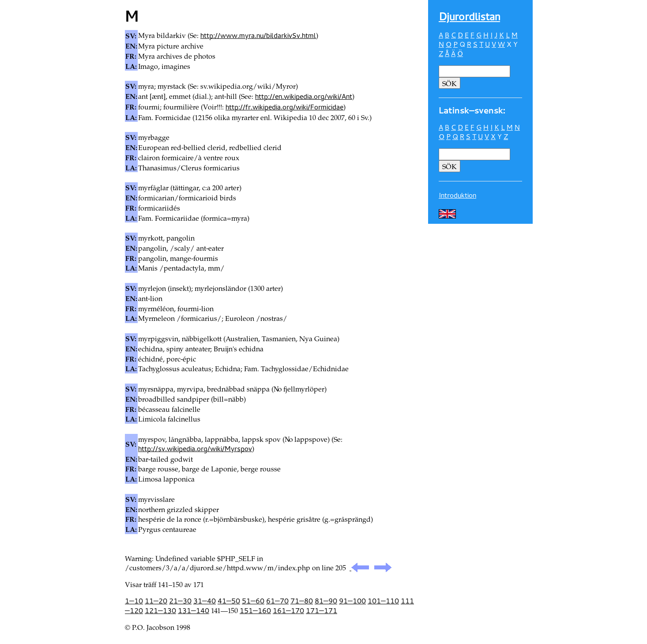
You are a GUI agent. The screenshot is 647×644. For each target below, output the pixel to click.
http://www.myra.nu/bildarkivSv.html (258, 35)
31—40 (205, 601)
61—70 (277, 601)
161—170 (288, 610)
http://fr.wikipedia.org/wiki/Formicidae (284, 107)
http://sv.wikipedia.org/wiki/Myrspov (195, 448)
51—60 (253, 601)
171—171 (322, 610)
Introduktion (457, 195)
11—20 (156, 601)
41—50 (229, 601)
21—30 (180, 601)
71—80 (302, 601)
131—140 (194, 610)
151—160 (255, 610)
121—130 (160, 610)
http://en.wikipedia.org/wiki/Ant (304, 96)
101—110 (383, 601)
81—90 (326, 601)
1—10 (134, 601)
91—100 (352, 601)
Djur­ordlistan (469, 16)
